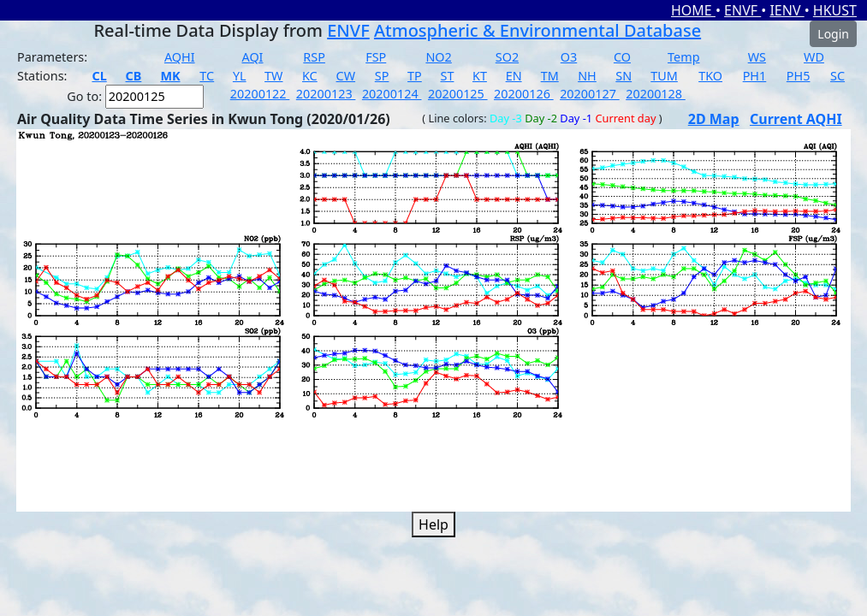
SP (382, 76)
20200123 (326, 94)
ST (448, 76)
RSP (314, 57)
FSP (376, 57)
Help (433, 524)
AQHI (180, 57)
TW (273, 76)
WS (757, 57)
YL (240, 76)
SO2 (507, 57)
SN (624, 76)
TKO (710, 76)
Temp (683, 57)
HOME (693, 10)
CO (622, 57)
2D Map (714, 119)
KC (310, 76)
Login (833, 34)
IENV (787, 10)
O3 (569, 57)
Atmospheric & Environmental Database (537, 30)
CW (346, 76)
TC (207, 76)
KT (480, 76)
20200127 (590, 94)
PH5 (799, 76)
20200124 (392, 94)
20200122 (260, 94)
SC (837, 76)
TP (415, 76)
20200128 (656, 94)
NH (587, 76)
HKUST (835, 10)
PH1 (755, 76)
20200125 (458, 94)
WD (814, 57)
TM (550, 76)
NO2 (438, 57)
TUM (664, 76)
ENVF (742, 10)
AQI (252, 57)
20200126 (524, 94)
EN (514, 76)
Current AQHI (796, 119)
